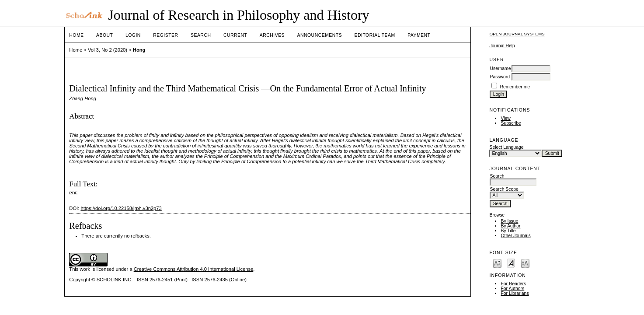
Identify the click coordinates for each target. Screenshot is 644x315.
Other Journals (515, 236)
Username (500, 68)
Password (500, 77)
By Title (508, 231)
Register (165, 35)
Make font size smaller (497, 263)
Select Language (506, 147)
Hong (139, 50)
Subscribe (511, 123)
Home (76, 35)
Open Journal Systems (517, 34)
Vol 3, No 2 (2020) (108, 50)
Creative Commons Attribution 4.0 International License (194, 269)
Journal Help (502, 46)
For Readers (513, 284)
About (104, 35)
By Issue (509, 221)
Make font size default (511, 263)
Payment (419, 35)
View (505, 118)
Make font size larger (525, 263)
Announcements (320, 35)
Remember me (515, 87)
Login (133, 35)
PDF (73, 193)
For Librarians (515, 293)
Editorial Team (375, 35)
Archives (272, 35)
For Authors (512, 289)
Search (201, 35)
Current (235, 35)
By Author (510, 226)
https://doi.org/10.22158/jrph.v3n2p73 (121, 208)
